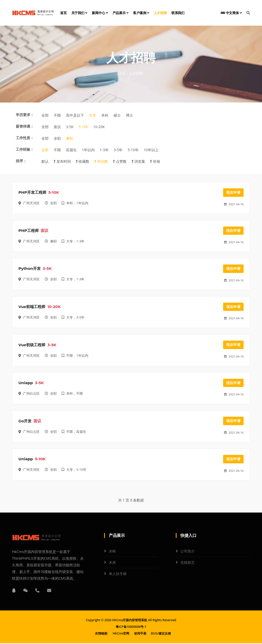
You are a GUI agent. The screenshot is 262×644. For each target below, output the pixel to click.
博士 (129, 115)
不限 (57, 115)
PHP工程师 (29, 231)
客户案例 (141, 13)
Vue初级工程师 (32, 345)
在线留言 (188, 563)
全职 (57, 138)
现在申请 (233, 192)
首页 (63, 13)
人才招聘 (160, 13)
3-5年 (118, 150)
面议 (57, 127)
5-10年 (133, 150)
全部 (45, 115)
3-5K (70, 127)
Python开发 (30, 269)
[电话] (37, 591)
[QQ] (14, 591)
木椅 (112, 552)
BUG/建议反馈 (161, 634)
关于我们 (79, 13)
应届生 (71, 150)
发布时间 (62, 161)
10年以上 (151, 150)
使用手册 (140, 634)
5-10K (83, 127)
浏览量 (139, 161)
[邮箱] (49, 591)
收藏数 (83, 161)
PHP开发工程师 (32, 193)
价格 (155, 161)
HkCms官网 (121, 634)
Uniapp (26, 384)
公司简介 (188, 552)
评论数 (101, 161)
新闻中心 (100, 13)
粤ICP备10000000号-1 (131, 627)
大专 (93, 115)
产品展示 (121, 13)
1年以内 (88, 150)
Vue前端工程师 (32, 307)
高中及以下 (75, 115)
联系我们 (178, 13)
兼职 (70, 138)
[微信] (26, 591)
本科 (105, 115)
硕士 (117, 115)
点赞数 (120, 161)
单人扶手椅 (118, 574)
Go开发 (25, 422)
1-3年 (104, 150)
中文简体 (231, 13)
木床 (112, 563)
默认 (45, 161)
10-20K (99, 127)
